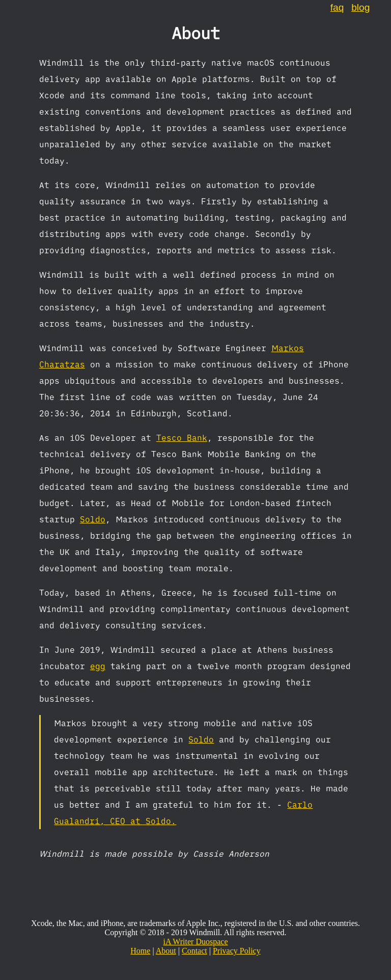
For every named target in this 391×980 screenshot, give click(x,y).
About (166, 951)
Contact (194, 951)
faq (337, 7)
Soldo (93, 519)
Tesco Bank (182, 438)
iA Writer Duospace (195, 942)
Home (140, 951)
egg (98, 666)
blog (360, 7)
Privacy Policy (237, 951)
